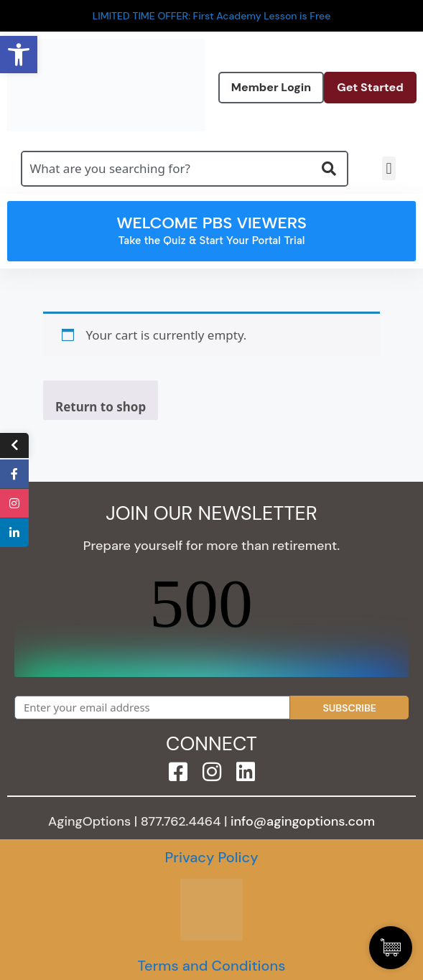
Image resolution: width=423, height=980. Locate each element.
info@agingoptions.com (303, 821)
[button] (389, 168)
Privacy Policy (211, 857)
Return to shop (101, 407)
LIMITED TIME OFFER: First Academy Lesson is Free (212, 16)
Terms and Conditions (211, 966)
